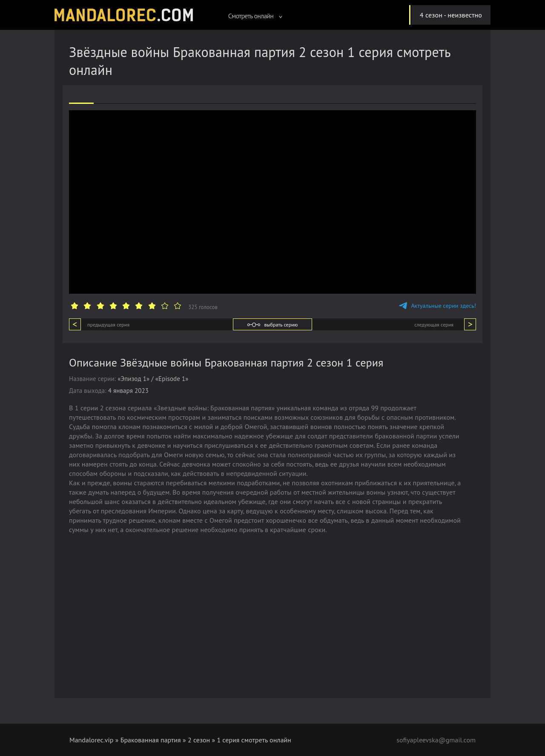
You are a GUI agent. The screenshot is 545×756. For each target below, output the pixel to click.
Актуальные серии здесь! (437, 306)
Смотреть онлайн (255, 16)
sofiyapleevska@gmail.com (436, 740)
